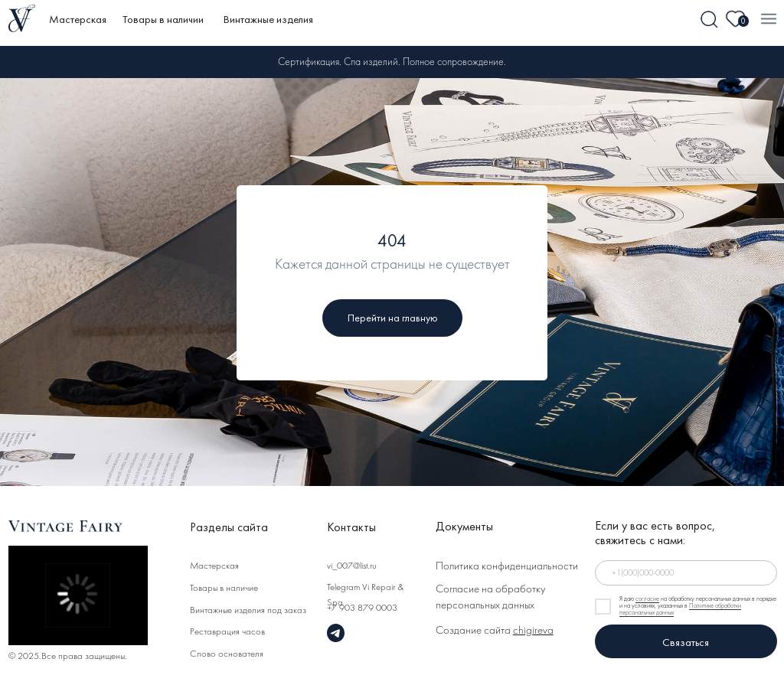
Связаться (686, 642)
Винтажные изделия (268, 19)
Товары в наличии (163, 19)
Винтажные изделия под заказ (248, 611)
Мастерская (78, 19)
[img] (710, 20)
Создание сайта (495, 631)
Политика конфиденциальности (507, 567)
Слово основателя (227, 654)
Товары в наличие (224, 589)
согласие (647, 599)
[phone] (686, 573)
